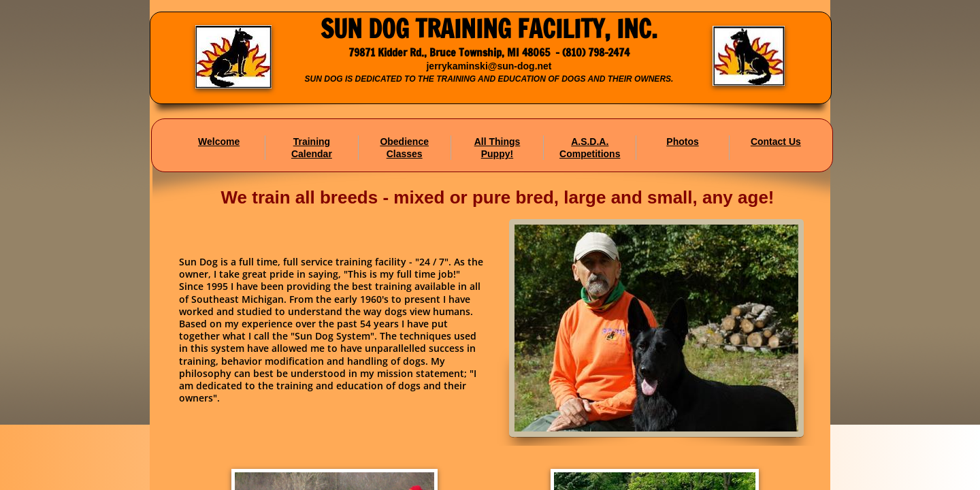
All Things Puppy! (497, 148)
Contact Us (776, 142)
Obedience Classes (404, 148)
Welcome (219, 142)
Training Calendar (312, 148)
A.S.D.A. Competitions (590, 148)
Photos (682, 142)
